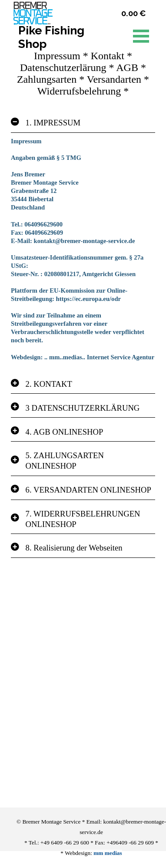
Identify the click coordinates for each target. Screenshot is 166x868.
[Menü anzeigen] (141, 36)
